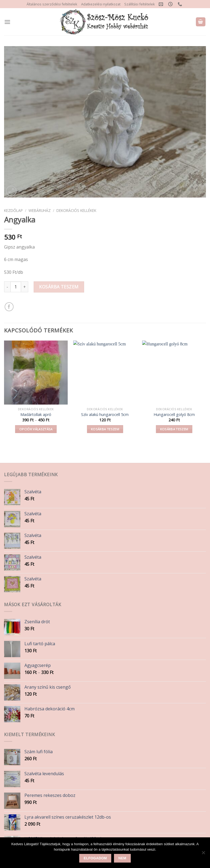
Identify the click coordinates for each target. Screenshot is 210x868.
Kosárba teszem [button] (105, 429)
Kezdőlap (13, 210)
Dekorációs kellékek (76, 210)
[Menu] (7, 22)
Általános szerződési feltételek (52, 4)
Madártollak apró (36, 415)
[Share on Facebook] (9, 307)
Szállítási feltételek (140, 4)
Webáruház (40, 210)
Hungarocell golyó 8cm (174, 415)
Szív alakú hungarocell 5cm (105, 415)
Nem (122, 858)
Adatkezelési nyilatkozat (101, 4)
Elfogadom (95, 858)
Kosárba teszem (59, 287)
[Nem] (203, 854)
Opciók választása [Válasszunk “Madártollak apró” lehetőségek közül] (36, 429)
